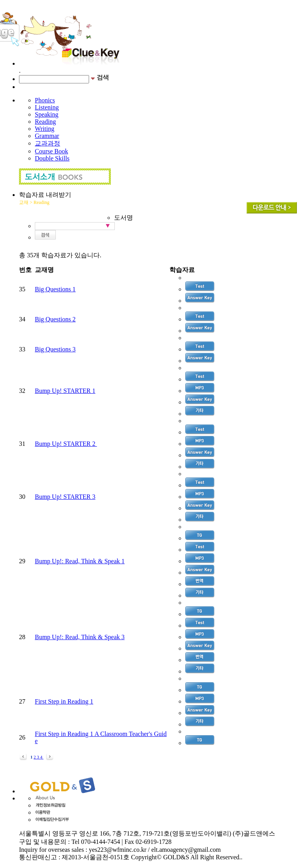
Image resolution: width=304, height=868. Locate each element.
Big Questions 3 (55, 349)
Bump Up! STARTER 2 (66, 444)
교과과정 (47, 143)
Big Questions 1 (55, 289)
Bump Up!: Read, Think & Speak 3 (80, 637)
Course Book (51, 151)
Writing (45, 129)
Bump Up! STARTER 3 (65, 497)
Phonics (45, 100)
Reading (45, 122)
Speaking (47, 114)
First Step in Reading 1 (64, 701)
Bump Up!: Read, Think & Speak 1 (80, 561)
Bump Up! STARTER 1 (65, 391)
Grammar (47, 136)
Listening (47, 107)
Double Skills (52, 158)
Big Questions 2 (55, 319)
